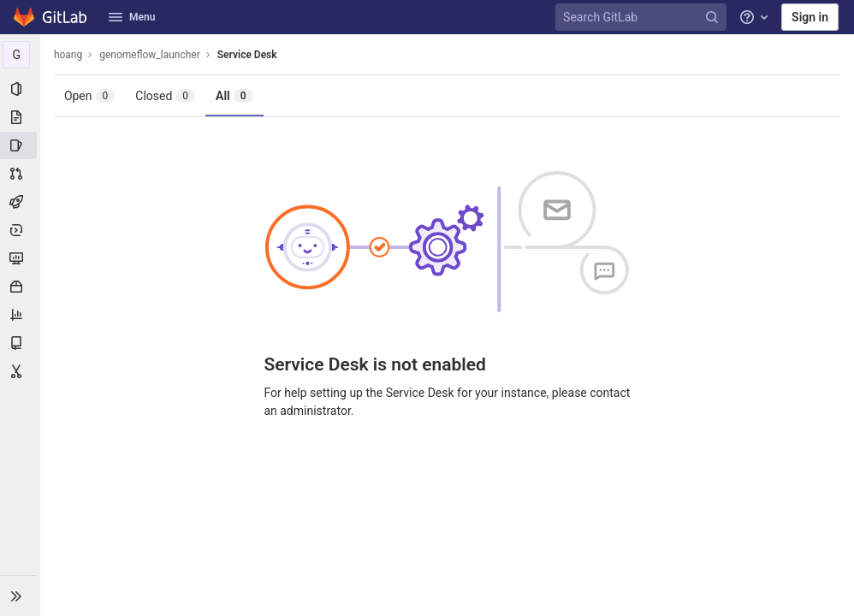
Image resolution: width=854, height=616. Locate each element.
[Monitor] (21, 258)
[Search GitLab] (643, 18)
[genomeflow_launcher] (21, 55)
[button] (21, 595)
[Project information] (21, 89)
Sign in (810, 17)
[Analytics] (21, 315)
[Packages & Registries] (21, 287)
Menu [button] (132, 17)
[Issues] (21, 145)
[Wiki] (21, 343)
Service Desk (248, 55)
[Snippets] (21, 371)
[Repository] (21, 117)
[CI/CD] (21, 202)
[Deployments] (21, 230)
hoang (69, 55)
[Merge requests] (21, 174)
